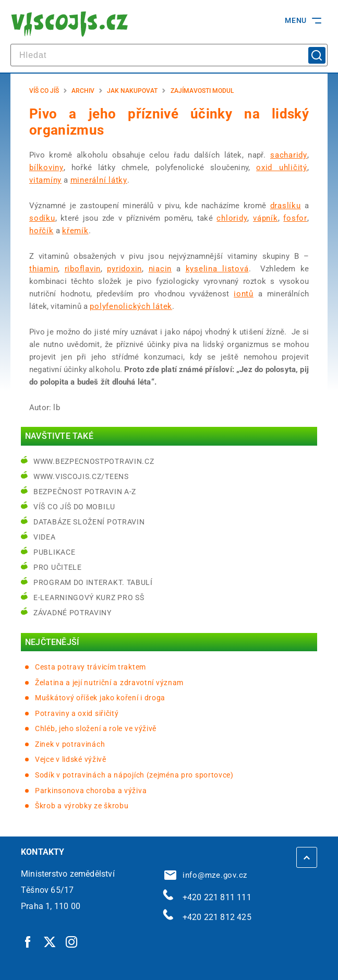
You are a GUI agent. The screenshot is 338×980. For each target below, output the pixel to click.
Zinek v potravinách (70, 744)
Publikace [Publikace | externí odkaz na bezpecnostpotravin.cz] (54, 552)
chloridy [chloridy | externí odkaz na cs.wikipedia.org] (232, 218)
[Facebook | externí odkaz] (28, 941)
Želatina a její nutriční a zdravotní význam (109, 683)
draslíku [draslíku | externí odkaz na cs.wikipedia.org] (286, 206)
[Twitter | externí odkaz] (50, 941)
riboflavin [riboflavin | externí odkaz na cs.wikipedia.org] (83, 269)
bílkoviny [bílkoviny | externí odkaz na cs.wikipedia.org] (46, 168)
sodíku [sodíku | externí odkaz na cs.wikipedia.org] (42, 218)
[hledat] (169, 55)
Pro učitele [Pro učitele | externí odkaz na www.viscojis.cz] (58, 567)
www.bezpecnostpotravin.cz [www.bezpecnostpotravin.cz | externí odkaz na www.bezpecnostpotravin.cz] (94, 461)
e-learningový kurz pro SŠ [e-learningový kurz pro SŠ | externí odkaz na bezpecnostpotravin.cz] (89, 597)
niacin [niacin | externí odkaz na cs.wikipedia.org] (160, 269)
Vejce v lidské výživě (71, 759)
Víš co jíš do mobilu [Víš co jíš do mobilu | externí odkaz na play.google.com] (74, 507)
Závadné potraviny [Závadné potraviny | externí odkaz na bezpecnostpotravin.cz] (73, 613)
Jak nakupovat (132, 91)
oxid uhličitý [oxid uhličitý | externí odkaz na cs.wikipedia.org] (282, 168)
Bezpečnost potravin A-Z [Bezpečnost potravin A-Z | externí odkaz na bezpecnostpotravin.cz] (85, 492)
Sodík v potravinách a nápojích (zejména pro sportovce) (134, 775)
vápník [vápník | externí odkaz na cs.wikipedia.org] (265, 218)
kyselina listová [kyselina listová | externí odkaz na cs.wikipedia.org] (217, 269)
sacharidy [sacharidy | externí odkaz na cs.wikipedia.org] (289, 155)
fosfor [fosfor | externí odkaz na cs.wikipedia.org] (295, 218)
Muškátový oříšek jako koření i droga (100, 698)
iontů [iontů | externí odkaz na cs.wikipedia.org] (244, 294)
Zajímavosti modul (202, 91)
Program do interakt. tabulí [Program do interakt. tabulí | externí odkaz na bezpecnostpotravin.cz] (93, 582)
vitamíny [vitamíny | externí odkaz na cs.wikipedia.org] (45, 180)
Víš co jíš (44, 91)
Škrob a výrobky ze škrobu (82, 806)
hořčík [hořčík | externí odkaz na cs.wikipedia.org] (41, 231)
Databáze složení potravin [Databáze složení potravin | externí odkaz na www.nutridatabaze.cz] (89, 522)
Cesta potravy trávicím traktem (90, 667)
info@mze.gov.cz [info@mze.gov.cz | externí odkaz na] (206, 875)
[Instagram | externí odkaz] (72, 941)
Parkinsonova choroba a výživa (91, 791)
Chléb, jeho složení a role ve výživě (96, 728)
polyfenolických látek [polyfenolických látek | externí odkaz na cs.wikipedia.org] (131, 306)
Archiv (83, 91)
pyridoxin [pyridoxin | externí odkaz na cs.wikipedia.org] (124, 269)
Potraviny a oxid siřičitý (77, 713)
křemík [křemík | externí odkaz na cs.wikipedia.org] (75, 231)
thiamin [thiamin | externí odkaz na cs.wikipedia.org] (44, 269)
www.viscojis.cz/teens (81, 476)
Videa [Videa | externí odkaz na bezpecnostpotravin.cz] (45, 537)
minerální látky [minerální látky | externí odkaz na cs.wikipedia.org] (99, 180)
